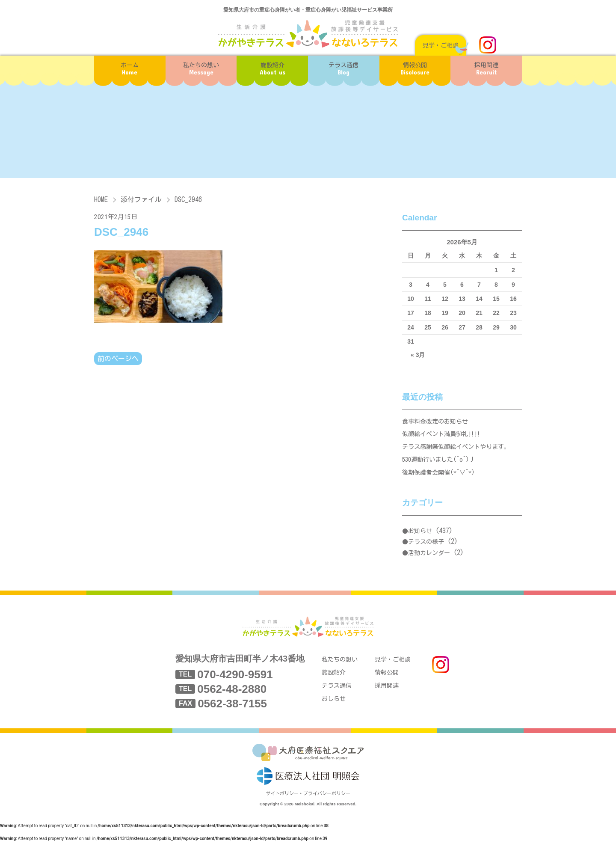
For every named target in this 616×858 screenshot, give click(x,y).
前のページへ (118, 359)
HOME (101, 199)
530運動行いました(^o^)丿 (441, 466)
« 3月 (418, 355)
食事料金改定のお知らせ (437, 423)
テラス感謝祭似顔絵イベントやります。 (460, 452)
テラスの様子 (426, 551)
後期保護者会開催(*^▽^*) (441, 481)
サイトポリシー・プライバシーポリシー (308, 809)
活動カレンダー (429, 562)
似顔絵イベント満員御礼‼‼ (444, 437)
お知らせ (420, 540)
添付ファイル (141, 199)
